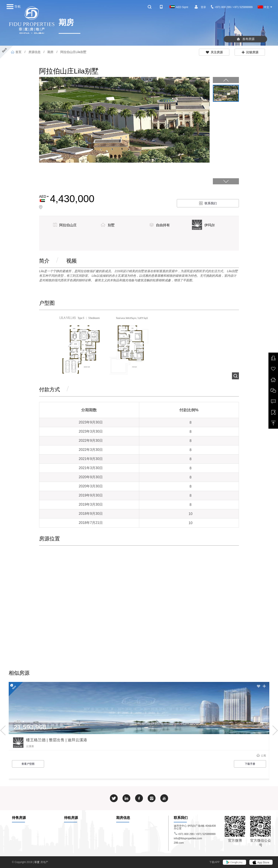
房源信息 (35, 52)
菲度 (37, 862)
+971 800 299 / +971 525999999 (232, 7)
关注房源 (214, 52)
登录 (203, 7)
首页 (16, 52)
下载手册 (250, 764)
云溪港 (30, 746)
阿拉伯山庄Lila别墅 (73, 52)
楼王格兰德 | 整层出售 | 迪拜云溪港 (57, 740)
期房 (50, 52)
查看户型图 (28, 764)
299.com (179, 843)
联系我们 (208, 203)
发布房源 (246, 39)
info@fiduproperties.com (188, 838)
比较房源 (250, 52)
